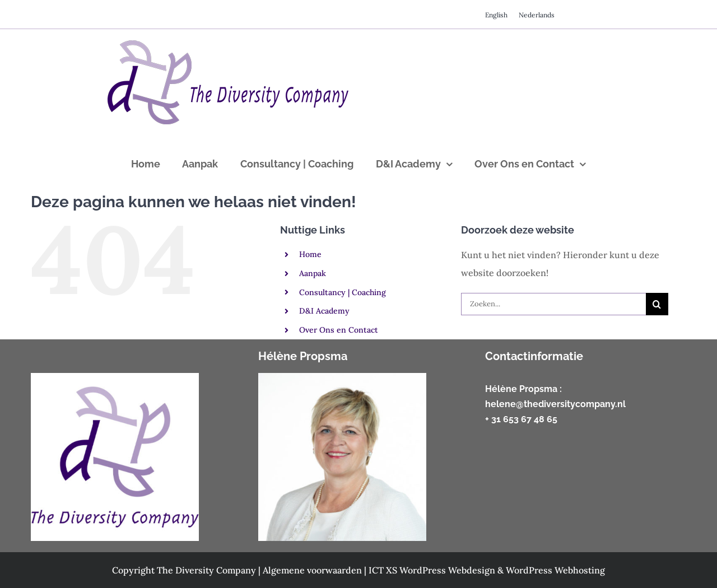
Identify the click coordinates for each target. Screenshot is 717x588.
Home (310, 254)
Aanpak (313, 273)
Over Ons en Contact (339, 330)
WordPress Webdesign (448, 570)
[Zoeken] (657, 304)
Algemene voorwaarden (313, 570)
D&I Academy (324, 311)
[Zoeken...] (553, 304)
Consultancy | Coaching (343, 292)
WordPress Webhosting (555, 570)
